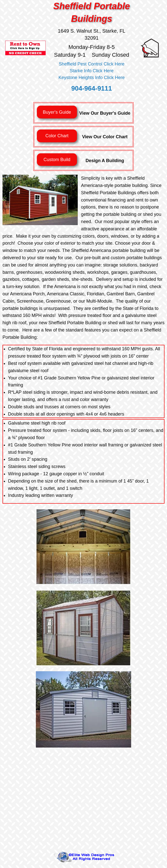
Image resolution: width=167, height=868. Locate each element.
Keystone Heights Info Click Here (92, 78)
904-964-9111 (92, 88)
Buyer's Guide (57, 112)
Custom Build (57, 160)
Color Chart (57, 136)
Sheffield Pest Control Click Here (92, 64)
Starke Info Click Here (92, 71)
